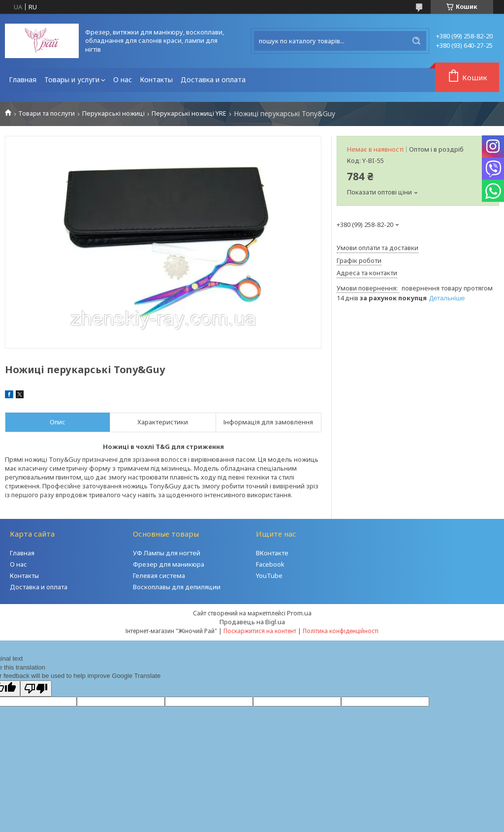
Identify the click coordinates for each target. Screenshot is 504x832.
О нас (123, 80)
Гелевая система (159, 576)
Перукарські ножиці (113, 113)
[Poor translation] (36, 688)
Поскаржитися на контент (260, 631)
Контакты (156, 80)
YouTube (269, 576)
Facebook (270, 564)
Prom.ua (299, 613)
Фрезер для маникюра (169, 564)
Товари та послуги (47, 113)
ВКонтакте (272, 553)
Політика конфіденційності (341, 631)
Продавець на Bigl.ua (252, 622)
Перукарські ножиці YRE (189, 113)
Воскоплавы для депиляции (177, 587)
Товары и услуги (72, 80)
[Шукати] (416, 41)
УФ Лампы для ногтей (167, 553)
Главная (23, 80)
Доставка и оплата (213, 80)
